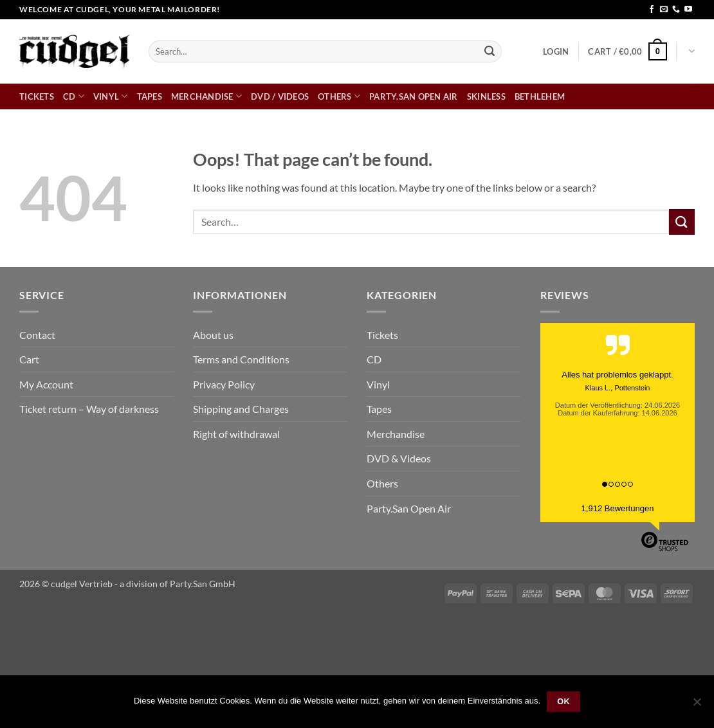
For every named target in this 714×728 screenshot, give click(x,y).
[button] (556, 51)
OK (563, 702)
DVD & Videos (399, 458)
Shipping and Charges (241, 409)
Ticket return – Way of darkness (89, 409)
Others (339, 96)
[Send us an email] (664, 10)
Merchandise (206, 96)
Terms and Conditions (241, 359)
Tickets (37, 96)
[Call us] (676, 10)
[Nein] (697, 705)
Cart (29, 359)
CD (74, 96)
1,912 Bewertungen (618, 508)
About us (213, 335)
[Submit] (490, 51)
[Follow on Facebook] (652, 10)
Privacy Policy (224, 384)
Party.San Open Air (414, 96)
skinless (486, 96)
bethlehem (540, 96)
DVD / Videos (280, 96)
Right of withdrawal (236, 434)
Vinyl (111, 96)
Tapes (150, 96)
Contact (37, 335)
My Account (46, 384)
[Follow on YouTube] (688, 10)
